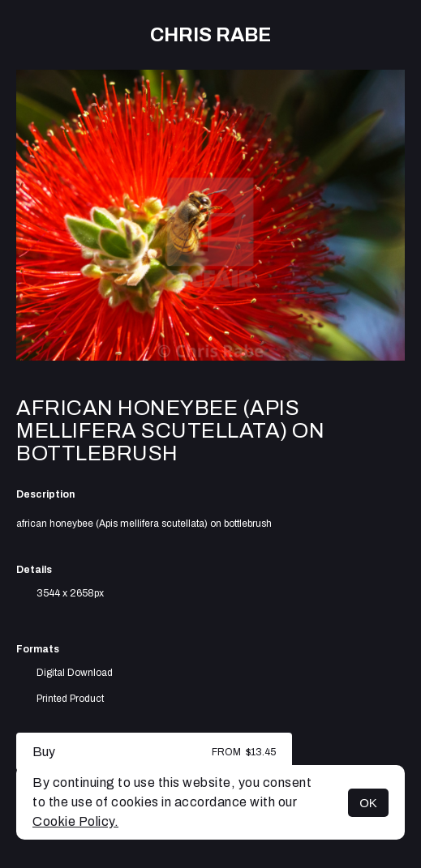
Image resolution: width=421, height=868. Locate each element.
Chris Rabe (210, 35)
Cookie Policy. (75, 821)
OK (368, 803)
